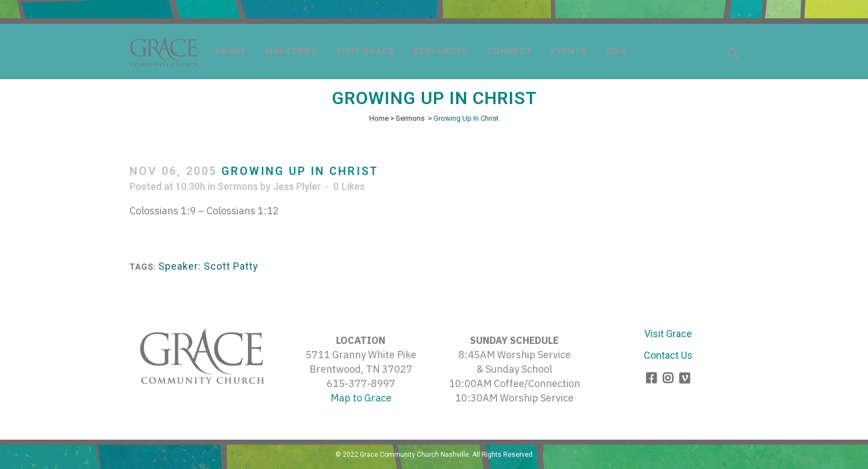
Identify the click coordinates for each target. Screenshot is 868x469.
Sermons (410, 118)
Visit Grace (668, 334)
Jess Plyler (297, 186)
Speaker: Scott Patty (208, 266)
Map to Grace (361, 398)
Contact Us (668, 355)
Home (379, 118)
